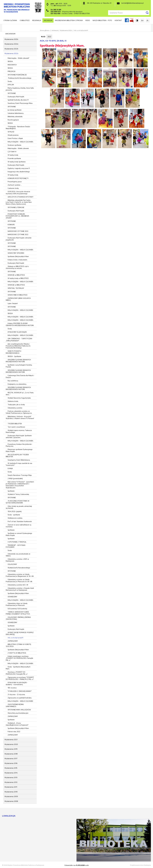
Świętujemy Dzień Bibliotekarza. (19, 460)
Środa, (10, 329)
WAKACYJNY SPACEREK (16, 253)
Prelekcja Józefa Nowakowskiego (19, 78)
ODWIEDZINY (12, 597)
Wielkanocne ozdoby (15, 518)
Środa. (10, 472)
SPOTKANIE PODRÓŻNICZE (17, 75)
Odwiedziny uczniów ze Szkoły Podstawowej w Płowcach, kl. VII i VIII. (19, 580)
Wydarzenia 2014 (11, 773)
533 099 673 (56, 12)
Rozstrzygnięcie (13, 120)
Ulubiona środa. (13, 401)
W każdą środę (13, 155)
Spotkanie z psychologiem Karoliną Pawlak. (19, 366)
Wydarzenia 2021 (11, 739)
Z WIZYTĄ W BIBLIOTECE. (17, 653)
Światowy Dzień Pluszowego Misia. (20, 103)
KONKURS (11, 225)
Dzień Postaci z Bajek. (15, 138)
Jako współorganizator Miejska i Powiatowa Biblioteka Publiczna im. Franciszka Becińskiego (18, 346)
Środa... (10, 81)
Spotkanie (11, 491)
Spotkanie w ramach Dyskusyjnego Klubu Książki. (19, 534)
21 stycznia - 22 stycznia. (16, 694)
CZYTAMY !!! (12, 152)
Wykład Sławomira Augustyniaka (19, 398)
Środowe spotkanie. (15, 145)
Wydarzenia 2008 (11, 801)
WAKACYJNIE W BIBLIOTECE (18, 295)
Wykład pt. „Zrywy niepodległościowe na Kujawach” (17, 724)
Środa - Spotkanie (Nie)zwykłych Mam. (18, 668)
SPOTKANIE (12, 93)
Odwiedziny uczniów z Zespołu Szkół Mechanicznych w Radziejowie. (20, 589)
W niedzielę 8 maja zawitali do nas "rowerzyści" (19, 464)
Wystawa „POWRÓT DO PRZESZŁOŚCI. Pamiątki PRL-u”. (17, 673)
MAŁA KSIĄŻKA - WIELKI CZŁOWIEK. (21, 142)
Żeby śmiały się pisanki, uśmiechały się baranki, (19, 507)
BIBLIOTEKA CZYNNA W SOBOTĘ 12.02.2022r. (18, 645)
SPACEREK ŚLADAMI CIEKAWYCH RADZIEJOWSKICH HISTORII (18, 371)
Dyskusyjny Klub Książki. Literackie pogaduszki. (19, 239)
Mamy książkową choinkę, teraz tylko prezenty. (20, 89)
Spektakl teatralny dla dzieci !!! (18, 100)
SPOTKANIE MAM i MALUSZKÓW (19, 710)
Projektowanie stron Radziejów (140, 865)
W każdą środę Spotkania (17, 162)
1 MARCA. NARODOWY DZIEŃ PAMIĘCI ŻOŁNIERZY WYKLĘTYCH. (18, 613)
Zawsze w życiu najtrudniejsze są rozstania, (18, 526)
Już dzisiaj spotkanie (15, 110)
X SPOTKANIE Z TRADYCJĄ (17, 542)
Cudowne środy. (13, 188)
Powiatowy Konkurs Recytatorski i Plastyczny (19, 445)
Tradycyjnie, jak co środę (16, 405)
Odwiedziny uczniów (15, 408)
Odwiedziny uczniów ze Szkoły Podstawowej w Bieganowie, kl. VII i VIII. (20, 575)
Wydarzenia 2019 (11, 749)
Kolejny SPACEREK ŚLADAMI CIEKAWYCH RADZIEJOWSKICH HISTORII (20, 324)
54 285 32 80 (56, 10)
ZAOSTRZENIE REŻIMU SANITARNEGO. (15, 705)
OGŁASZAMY (12, 564)
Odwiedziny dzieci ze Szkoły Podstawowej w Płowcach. (17, 604)
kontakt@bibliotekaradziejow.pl (132, 3)
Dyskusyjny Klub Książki (16, 263)
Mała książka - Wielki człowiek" (18, 58)
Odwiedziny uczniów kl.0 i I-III (18, 585)
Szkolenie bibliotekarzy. (16, 113)
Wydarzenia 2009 (11, 796)
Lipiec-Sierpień (13, 303)
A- (148, 20)
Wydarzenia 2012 (11, 782)
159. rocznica (12, 688)
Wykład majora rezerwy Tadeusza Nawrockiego (19, 431)
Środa (10, 550)
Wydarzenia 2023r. (11, 49)
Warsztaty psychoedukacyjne (18, 713)
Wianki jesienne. (13, 135)
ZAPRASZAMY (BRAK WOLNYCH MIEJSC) (18, 299)
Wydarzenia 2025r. (11, 39)
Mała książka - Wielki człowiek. (18, 148)
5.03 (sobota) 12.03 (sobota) (17, 609)
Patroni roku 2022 (14, 732)
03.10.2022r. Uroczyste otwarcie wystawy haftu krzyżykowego (18, 192)
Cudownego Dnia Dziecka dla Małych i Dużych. (20, 376)
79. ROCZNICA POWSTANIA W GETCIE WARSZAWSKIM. (18, 502)
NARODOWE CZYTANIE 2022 (18, 231)
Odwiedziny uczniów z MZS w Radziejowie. (17, 560)
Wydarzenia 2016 (11, 763)
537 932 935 (56, 13)
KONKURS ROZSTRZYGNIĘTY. (18, 178)
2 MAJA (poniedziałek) (15, 478)
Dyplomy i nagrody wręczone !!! (19, 168)
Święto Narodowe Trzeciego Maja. (20, 475)
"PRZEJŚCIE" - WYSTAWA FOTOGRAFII (16, 546)
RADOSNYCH (12, 65)
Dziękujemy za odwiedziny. (17, 384)
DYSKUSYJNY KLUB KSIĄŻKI (17, 332)
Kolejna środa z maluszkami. (18, 260)
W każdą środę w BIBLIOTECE (18, 278)
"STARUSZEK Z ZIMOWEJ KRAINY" (20, 691)
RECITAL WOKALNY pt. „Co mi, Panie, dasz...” (20, 394)
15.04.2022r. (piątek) (15, 511)
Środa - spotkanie (14, 515)
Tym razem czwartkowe (16, 427)
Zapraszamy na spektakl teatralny (20, 698)
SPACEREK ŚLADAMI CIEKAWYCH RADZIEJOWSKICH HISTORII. (18, 361)
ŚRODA (10, 123)
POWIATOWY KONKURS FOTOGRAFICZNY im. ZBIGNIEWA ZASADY (17, 216)
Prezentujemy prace (15, 182)
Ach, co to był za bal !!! (15, 638)
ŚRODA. (10, 68)
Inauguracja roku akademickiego (19, 172)
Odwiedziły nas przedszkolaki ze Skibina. (18, 555)
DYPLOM (11, 85)
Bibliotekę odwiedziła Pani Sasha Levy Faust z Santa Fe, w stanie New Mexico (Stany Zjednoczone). (19, 202)
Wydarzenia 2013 (11, 777)
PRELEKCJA (12, 71)
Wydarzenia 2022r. (12, 53)
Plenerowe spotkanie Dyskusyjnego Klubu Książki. (19, 450)
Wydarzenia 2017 (11, 758)
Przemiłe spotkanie (14, 158)
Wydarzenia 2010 (11, 792)
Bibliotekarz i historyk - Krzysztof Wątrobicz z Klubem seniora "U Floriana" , (20, 418)
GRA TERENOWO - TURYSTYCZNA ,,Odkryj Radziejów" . (19, 340)
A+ (142, 20)
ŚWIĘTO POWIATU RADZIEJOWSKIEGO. (13, 352)
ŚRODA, (10, 61)
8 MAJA (10, 468)
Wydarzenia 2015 (11, 768)
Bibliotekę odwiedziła (15, 117)
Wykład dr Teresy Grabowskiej (18, 494)
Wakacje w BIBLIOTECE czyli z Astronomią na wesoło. (17, 267)
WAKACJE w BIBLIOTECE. (16, 275)
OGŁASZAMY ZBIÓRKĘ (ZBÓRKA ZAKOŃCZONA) (18, 618)
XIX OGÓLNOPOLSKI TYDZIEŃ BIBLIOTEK (17, 456)
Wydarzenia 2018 (11, 754)
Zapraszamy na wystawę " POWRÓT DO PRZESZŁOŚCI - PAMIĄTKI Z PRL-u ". (20, 678)
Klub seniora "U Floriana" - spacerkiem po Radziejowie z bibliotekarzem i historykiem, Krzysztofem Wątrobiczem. (20, 485)
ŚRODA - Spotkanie (14, 356)
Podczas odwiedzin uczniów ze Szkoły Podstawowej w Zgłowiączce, (19, 412)
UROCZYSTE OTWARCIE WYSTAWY (21, 197)
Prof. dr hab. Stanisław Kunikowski (20, 521)
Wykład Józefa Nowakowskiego (19, 568)
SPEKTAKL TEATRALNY (16, 288)
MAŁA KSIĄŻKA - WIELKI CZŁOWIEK (20, 310)
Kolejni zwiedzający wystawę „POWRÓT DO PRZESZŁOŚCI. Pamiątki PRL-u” (19, 658)
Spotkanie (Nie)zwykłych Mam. (18, 593)
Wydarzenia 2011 (11, 787)
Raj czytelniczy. (13, 381)
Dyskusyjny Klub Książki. (16, 97)
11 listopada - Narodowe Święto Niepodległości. (18, 127)
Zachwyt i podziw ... (15, 185)
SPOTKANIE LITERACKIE (16, 207)
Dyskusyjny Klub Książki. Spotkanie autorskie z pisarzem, (19, 437)
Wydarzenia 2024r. (12, 44)
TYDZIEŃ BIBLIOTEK (15, 424)
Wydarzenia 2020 (11, 744)
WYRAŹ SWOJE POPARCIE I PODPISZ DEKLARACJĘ (20, 633)
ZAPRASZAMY (13, 641)
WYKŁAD (11, 132)
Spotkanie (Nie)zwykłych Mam (18, 256)
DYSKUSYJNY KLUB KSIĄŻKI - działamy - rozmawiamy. (17, 683)
